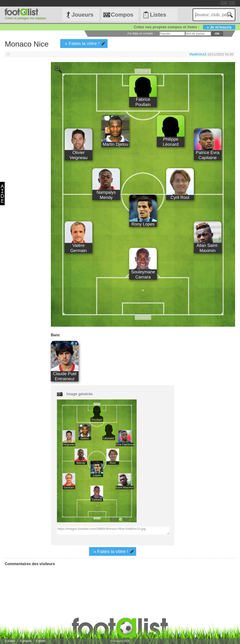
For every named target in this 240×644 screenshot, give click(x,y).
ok (217, 34)
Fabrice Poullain (143, 102)
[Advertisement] (23, 140)
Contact (10, 641)
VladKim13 (198, 54)
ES (232, 3)
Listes (158, 15)
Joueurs (83, 15)
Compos (122, 15)
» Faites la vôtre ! (82, 43)
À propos (26, 641)
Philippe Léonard (171, 142)
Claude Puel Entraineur (65, 376)
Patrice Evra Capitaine (207, 155)
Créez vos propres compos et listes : (184, 27)
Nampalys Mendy (106, 195)
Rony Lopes (143, 224)
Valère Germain (79, 248)
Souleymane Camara (143, 274)
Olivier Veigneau (79, 155)
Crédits (41, 641)
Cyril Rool (180, 197)
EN (224, 3)
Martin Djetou (116, 144)
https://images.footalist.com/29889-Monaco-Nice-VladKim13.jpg (113, 531)
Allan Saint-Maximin (207, 248)
